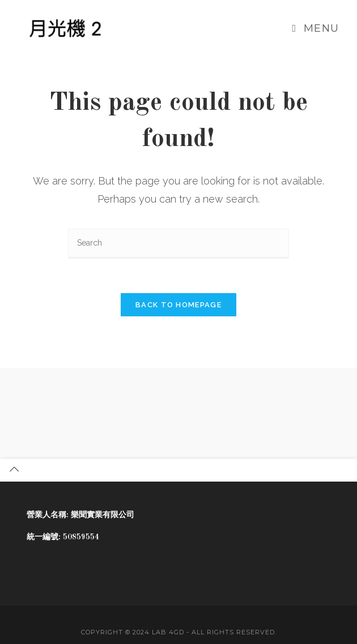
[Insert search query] (178, 244)
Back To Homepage (178, 305)
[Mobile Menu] (315, 28)
